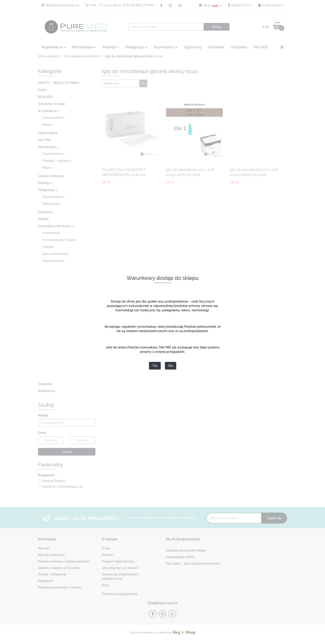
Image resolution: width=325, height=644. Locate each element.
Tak (155, 366)
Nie (171, 366)
